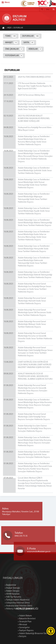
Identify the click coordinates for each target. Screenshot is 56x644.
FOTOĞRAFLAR (14, 56)
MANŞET (11, 43)
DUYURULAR (31, 36)
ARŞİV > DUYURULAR (14, 28)
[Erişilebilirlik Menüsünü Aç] (51, 631)
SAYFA (29, 43)
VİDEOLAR (35, 49)
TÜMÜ (11, 36)
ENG (48, 10)
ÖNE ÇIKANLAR (14, 49)
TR (53, 10)
